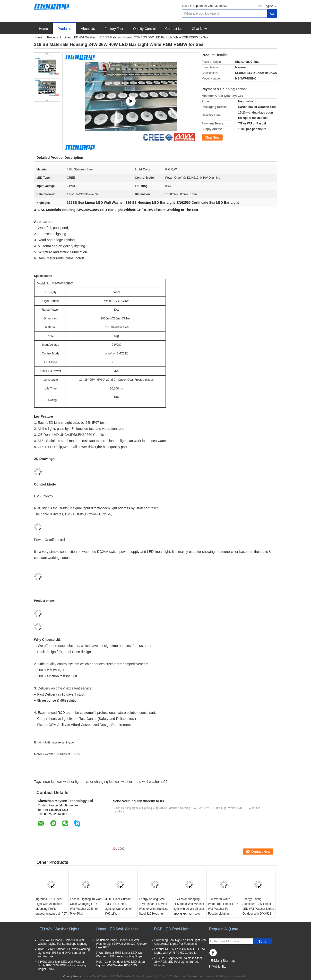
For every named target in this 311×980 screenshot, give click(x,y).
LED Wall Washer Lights (58, 929)
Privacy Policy (72, 976)
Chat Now (199, 29)
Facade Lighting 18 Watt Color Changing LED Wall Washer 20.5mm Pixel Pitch (86, 906)
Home (43, 29)
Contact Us (174, 29)
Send (262, 941)
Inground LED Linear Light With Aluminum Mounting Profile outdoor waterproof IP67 (51, 906)
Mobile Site (218, 967)
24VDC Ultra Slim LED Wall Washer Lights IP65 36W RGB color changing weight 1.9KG (62, 965)
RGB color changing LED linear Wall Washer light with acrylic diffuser (189, 904)
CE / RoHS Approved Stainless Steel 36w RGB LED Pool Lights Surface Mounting (178, 962)
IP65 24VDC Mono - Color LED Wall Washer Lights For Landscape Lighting (63, 942)
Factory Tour (114, 29)
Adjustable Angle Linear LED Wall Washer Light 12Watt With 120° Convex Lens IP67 (122, 944)
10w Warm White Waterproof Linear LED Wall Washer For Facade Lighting (223, 906)
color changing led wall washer (109, 782)
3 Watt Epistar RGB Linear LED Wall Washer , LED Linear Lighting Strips (120, 955)
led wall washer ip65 (152, 782)
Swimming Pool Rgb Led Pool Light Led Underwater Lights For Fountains (180, 942)
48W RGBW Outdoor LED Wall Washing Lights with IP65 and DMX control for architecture (64, 953)
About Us (88, 29)
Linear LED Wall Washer (79, 37)
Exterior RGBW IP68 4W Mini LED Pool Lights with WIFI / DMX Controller (180, 951)
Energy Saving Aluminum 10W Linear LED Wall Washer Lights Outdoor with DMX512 (258, 906)
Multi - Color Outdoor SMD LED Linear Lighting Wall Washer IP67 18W (118, 906)
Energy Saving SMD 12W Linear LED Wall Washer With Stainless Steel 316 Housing (154, 906)
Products (64, 29)
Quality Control (144, 29)
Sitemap (229, 961)
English (270, 6)
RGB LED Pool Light (172, 929)
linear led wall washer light (62, 782)
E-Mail (216, 961)
